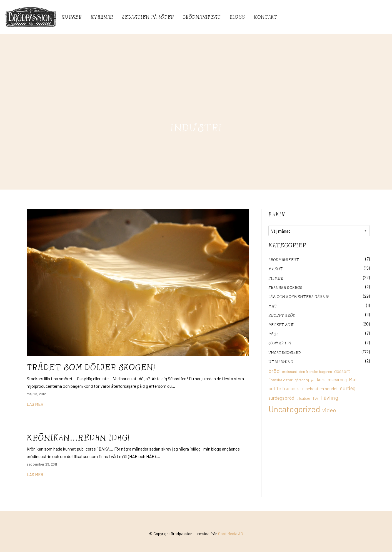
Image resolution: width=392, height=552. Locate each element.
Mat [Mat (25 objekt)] (353, 379)
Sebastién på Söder (148, 17)
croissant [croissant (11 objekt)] (289, 372)
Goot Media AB (230, 534)
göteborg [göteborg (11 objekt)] (302, 380)
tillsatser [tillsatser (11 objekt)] (303, 398)
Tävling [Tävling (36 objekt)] (329, 397)
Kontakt (265, 17)
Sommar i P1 (280, 343)
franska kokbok (285, 287)
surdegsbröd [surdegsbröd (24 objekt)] (281, 398)
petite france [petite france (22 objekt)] (282, 388)
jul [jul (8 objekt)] (313, 380)
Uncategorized (285, 352)
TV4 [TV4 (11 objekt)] (315, 398)
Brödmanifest (202, 17)
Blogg (237, 17)
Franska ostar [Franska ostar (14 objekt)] (280, 380)
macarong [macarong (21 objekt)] (337, 379)
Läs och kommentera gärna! (299, 296)
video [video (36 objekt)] (329, 410)
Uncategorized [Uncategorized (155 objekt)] (294, 409)
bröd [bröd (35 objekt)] (274, 371)
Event (276, 269)
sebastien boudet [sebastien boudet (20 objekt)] (322, 388)
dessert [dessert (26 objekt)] (342, 371)
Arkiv (277, 214)
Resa (273, 334)
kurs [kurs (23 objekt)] (321, 379)
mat (273, 306)
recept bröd (282, 315)
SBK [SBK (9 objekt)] (300, 389)
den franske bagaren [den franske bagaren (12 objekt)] (316, 372)
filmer (276, 278)
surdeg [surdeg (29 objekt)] (348, 388)
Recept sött (281, 325)
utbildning (281, 361)
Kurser (72, 17)
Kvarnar (102, 17)
